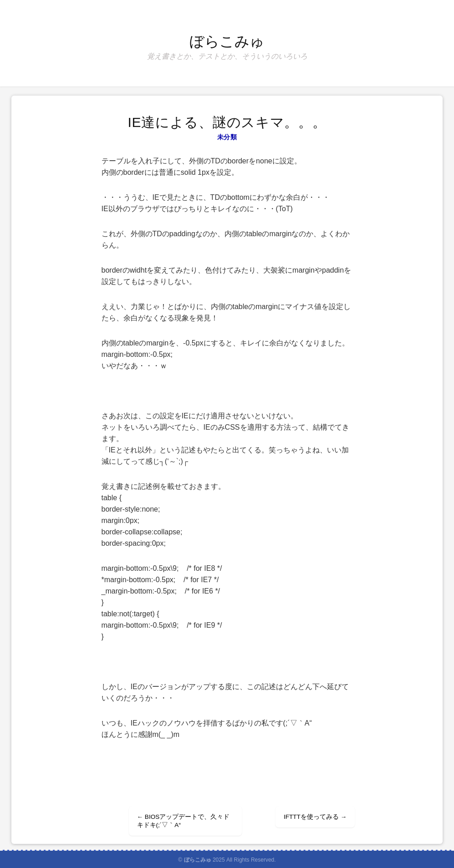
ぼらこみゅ (227, 41)
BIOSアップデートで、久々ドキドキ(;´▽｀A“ (184, 821)
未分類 (227, 137)
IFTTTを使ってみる (315, 817)
